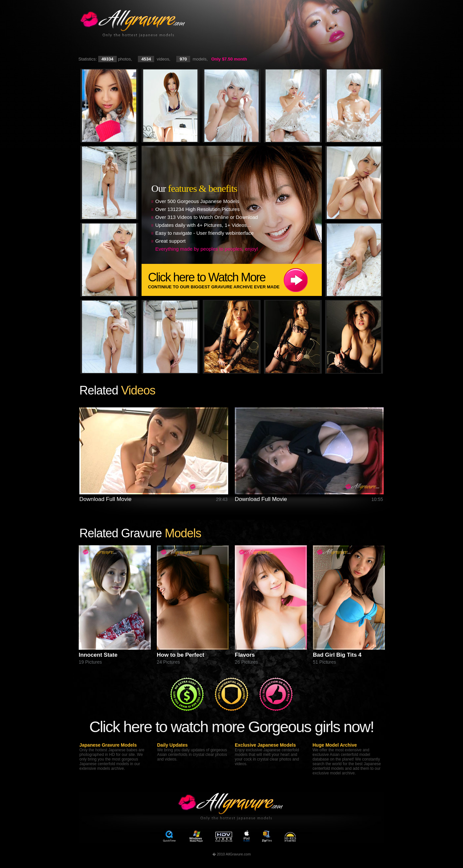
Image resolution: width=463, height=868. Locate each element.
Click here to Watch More (235, 280)
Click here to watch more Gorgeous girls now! (232, 727)
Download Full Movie (105, 499)
